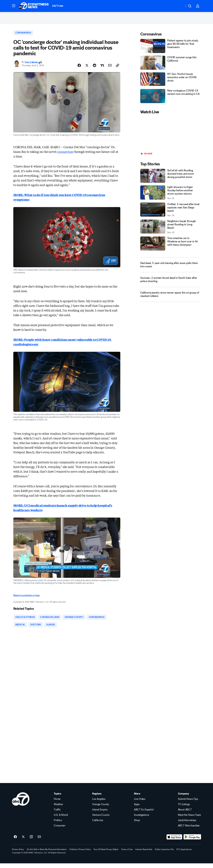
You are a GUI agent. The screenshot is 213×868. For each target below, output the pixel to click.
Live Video (140, 804)
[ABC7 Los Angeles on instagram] (31, 842)
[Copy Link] (117, 69)
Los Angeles (99, 804)
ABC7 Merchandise (189, 830)
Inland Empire (100, 814)
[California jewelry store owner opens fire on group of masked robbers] (170, 299)
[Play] (170, 136)
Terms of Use (127, 854)
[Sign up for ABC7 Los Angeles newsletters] (39, 842)
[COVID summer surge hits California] (170, 66)
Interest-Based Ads (144, 854)
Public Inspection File (164, 854)
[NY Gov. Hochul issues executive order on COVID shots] (170, 82)
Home (57, 804)
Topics (57, 798)
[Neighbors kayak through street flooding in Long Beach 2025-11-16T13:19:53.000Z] (170, 230)
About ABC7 (185, 814)
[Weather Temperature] (179, 6)
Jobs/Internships (187, 825)
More (137, 798)
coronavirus (65, 155)
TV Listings (184, 809)
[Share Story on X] (87, 69)
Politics (58, 825)
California (98, 825)
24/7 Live (58, 6)
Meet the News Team (189, 820)
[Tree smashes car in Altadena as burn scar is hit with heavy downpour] (170, 246)
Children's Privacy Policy (80, 854)
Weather (58, 809)
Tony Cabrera (31, 65)
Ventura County (101, 820)
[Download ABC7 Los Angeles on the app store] (174, 842)
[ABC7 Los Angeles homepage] (34, 6)
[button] (14, 6)
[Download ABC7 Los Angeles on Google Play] (192, 842)
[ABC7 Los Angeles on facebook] (15, 842)
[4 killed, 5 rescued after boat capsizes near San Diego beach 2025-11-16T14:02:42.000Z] (170, 213)
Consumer (59, 830)
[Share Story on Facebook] (79, 69)
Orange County (101, 809)
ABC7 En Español (144, 814)
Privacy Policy (18, 854)
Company (183, 798)
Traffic (57, 814)
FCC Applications (184, 854)
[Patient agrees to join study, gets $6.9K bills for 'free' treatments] (170, 49)
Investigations (142, 820)
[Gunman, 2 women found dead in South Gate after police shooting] (170, 284)
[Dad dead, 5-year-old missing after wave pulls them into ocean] (170, 268)
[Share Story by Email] (110, 69)
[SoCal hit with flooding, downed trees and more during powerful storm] (170, 179)
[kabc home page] (21, 804)
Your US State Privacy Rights (106, 854)
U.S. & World (61, 820)
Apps (137, 809)
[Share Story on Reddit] (95, 69)
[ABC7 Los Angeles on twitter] (23, 842)
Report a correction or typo (26, 599)
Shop (137, 825)
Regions (97, 798)
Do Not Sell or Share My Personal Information (47, 854)
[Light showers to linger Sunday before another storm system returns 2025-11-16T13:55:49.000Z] (170, 196)
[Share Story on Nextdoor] (102, 69)
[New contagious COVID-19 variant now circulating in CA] (170, 99)
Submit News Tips (188, 804)
